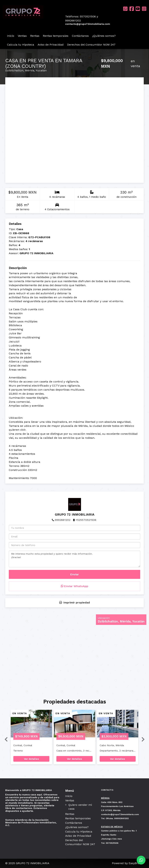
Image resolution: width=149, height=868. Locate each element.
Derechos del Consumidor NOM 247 (91, 45)
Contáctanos (80, 36)
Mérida (30, 70)
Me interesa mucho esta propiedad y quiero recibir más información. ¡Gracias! (74, 559)
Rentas (35, 36)
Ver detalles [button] (31, 759)
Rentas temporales (56, 36)
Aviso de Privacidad (51, 45)
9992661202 (63, 520)
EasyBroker (136, 863)
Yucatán (41, 70)
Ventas (22, 36)
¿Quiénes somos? (104, 36)
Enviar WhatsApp (74, 586)
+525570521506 (86, 520)
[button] (5, 739)
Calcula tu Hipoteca (21, 45)
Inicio (11, 36)
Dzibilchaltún (14, 70)
